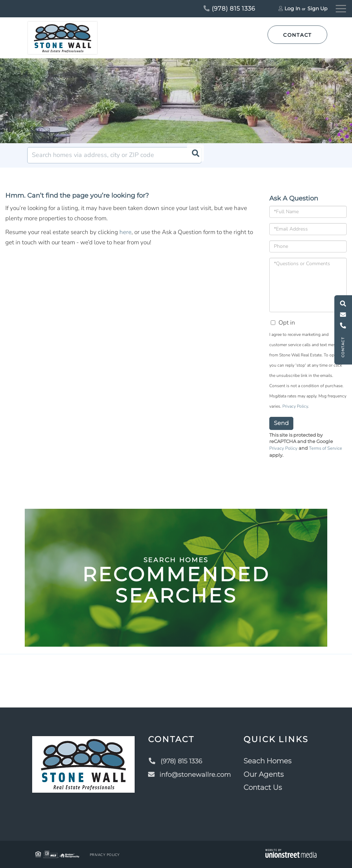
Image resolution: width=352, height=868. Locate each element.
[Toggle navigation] (341, 8)
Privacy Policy (295, 406)
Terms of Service (325, 448)
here (125, 232)
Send (281, 423)
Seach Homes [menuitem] (270, 761)
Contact (297, 35)
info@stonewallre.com (190, 774)
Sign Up (317, 8)
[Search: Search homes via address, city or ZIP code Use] (114, 155)
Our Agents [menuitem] (266, 774)
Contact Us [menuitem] (266, 787)
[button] (193, 155)
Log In (292, 8)
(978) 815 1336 (229, 8)
